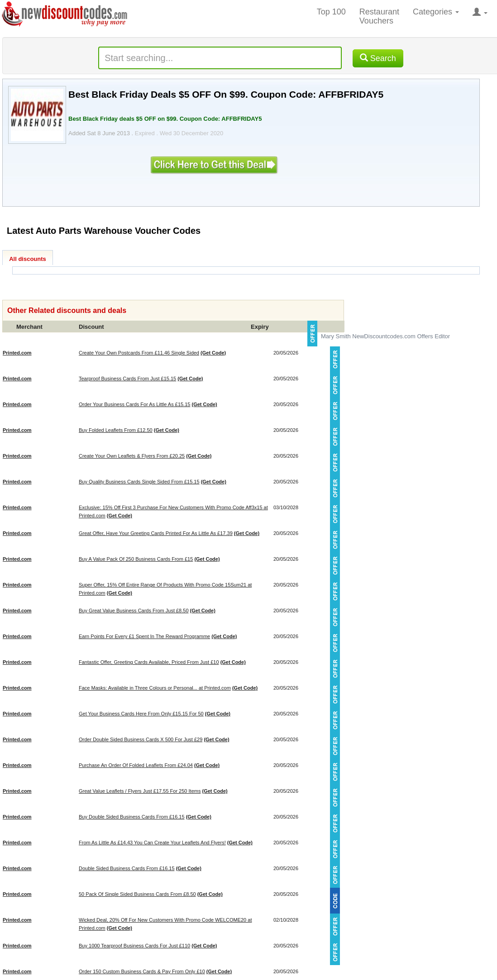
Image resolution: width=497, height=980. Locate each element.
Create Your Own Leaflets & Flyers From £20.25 (132, 456)
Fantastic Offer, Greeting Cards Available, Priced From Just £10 (149, 662)
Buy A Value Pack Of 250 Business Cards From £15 (136, 559)
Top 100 (331, 12)
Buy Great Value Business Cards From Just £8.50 (134, 611)
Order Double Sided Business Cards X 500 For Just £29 (141, 739)
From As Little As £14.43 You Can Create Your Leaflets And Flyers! (152, 843)
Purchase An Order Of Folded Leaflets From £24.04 (136, 765)
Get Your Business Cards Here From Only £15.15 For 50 (141, 714)
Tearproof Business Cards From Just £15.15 (127, 379)
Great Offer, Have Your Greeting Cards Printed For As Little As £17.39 (156, 533)
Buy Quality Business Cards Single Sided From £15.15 (139, 482)
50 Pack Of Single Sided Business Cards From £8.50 (137, 894)
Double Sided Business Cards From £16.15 (127, 868)
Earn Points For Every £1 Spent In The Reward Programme (144, 636)
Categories (436, 12)
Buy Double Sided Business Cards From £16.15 (132, 817)
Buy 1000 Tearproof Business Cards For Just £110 (134, 946)
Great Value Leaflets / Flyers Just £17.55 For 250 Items (140, 791)
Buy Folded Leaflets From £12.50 (116, 430)
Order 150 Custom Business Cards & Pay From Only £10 (142, 971)
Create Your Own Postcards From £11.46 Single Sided (139, 353)
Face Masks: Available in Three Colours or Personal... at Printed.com (155, 688)
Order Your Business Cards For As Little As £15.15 (134, 404)
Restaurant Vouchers (379, 16)
